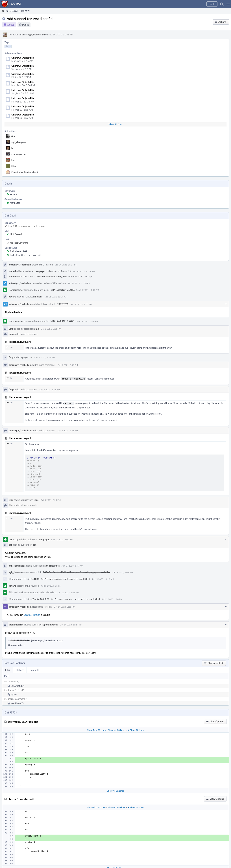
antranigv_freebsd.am (33, 35)
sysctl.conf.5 (17, 702)
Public (26, 25)
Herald (12, 271)
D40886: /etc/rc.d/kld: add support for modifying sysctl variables (76, 572)
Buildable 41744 (19, 251)
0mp (14, 136)
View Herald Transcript (59, 271)
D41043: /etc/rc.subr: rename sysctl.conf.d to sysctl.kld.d (60, 578)
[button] (228, 4)
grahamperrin (18, 154)
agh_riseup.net (19, 142)
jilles (14, 166)
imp (13, 160)
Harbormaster (16, 290)
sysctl (14, 694)
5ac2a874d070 (32, 614)
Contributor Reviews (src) (25, 172)
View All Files (115, 124)
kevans (14, 194)
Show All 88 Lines (117, 729)
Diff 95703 (63, 304)
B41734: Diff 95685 (63, 290)
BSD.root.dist (18, 685)
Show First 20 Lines (96, 729)
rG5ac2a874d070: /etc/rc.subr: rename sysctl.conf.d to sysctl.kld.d (65, 598)
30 (10, 347)
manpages (15, 203)
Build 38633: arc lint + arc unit (25, 255)
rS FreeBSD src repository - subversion (25, 226)
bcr (13, 148)
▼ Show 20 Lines (136, 729)
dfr (10, 578)
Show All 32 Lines (115, 790)
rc (31, 357)
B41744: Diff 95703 (63, 321)
